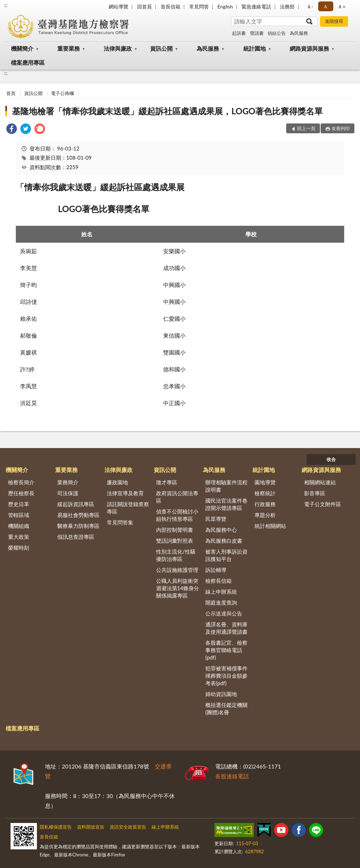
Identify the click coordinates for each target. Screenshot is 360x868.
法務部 (287, 7)
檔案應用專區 (28, 62)
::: (6, 5)
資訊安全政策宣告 (128, 827)
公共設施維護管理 (177, 570)
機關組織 (19, 526)
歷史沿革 (19, 504)
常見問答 (199, 7)
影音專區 (315, 493)
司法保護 (68, 493)
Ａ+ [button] (341, 7)
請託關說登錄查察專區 (128, 508)
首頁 (11, 93)
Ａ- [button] (310, 7)
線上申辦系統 (221, 592)
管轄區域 (19, 515)
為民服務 (299, 33)
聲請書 (257, 33)
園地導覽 (265, 482)
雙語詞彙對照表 (175, 541)
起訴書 (239, 33)
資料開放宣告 (91, 827)
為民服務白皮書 (224, 541)
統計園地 (255, 48)
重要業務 (69, 48)
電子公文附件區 (323, 504)
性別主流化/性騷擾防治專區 (176, 555)
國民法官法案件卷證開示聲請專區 (226, 504)
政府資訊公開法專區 (177, 497)
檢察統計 (265, 493)
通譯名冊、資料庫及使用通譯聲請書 (226, 628)
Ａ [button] (326, 7)
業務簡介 (68, 482)
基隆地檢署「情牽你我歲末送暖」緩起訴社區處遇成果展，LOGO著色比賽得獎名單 (167, 111)
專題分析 (265, 515)
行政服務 (265, 504)
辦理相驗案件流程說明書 (226, 486)
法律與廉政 (118, 48)
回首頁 (144, 7)
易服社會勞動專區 (78, 515)
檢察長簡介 (21, 482)
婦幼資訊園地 (221, 694)
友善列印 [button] (341, 128)
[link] (12, 130)
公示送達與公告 (224, 613)
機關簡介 (22, 48)
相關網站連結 (320, 482)
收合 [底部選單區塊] (331, 459)
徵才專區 (167, 482)
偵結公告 (277, 33)
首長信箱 (171, 7)
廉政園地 (117, 482)
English (225, 7)
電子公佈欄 (62, 93)
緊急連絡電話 (256, 7)
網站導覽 (118, 7)
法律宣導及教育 (125, 493)
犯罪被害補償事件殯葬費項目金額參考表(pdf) (226, 676)
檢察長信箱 (218, 581)
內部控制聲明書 (175, 530)
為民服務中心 (221, 530)
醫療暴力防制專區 (78, 526)
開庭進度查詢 (221, 602)
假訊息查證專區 (76, 537)
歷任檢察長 (21, 493)
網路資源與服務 (309, 48)
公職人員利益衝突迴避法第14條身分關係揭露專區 (178, 588)
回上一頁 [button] (306, 128)
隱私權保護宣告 (56, 827)
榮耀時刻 (19, 548)
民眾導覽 (216, 519)
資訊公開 (161, 48)
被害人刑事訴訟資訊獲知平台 (226, 555)
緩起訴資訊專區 (76, 504)
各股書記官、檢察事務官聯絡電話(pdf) (226, 650)
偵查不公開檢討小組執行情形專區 (177, 515)
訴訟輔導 (216, 570)
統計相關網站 (270, 526)
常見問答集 (120, 522)
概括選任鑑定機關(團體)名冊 (226, 709)
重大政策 (19, 537)
